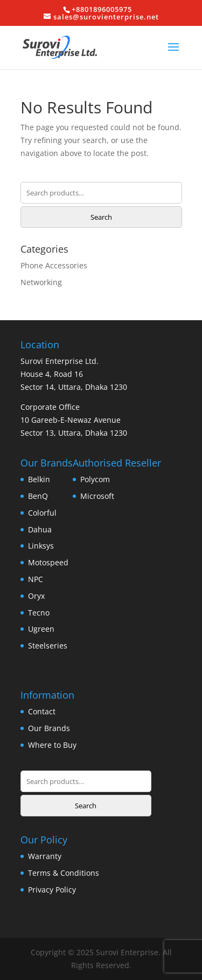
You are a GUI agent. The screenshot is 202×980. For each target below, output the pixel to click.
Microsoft (97, 496)
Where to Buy (52, 745)
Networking (41, 282)
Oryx (36, 596)
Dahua (40, 529)
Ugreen (41, 629)
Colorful (42, 513)
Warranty (45, 856)
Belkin (39, 479)
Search (101, 217)
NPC (36, 579)
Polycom (95, 479)
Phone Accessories (54, 265)
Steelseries (48, 646)
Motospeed (48, 562)
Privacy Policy (52, 890)
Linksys (41, 546)
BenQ (38, 496)
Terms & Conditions (64, 873)
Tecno (39, 613)
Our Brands (49, 728)
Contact (42, 711)
